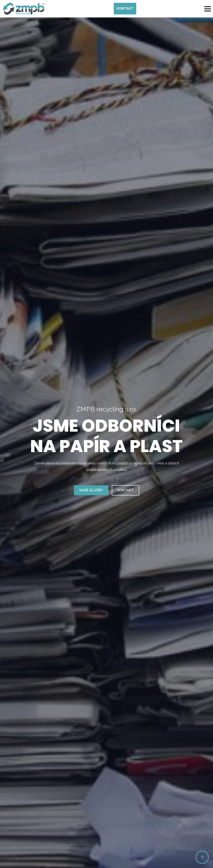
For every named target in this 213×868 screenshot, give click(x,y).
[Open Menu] (208, 9)
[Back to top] (202, 857)
